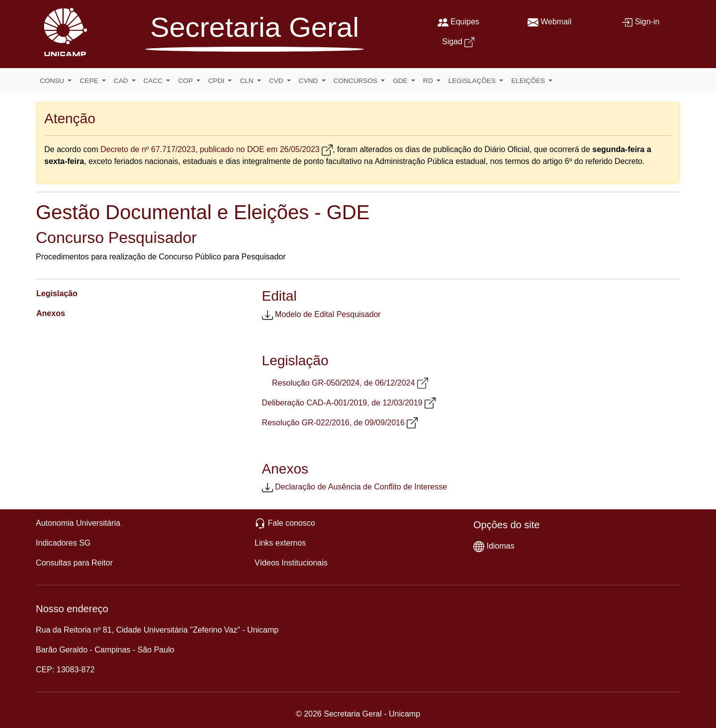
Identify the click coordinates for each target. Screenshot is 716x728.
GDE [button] (401, 81)
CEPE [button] (90, 81)
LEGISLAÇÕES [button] (473, 81)
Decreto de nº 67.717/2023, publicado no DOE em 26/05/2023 (210, 149)
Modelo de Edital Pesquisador (328, 314)
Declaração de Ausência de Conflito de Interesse (361, 487)
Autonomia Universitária (78, 523)
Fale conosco (291, 523)
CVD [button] (277, 81)
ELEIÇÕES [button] (529, 81)
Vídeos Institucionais (291, 563)
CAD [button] (122, 81)
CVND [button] (309, 81)
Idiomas (500, 546)
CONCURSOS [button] (357, 81)
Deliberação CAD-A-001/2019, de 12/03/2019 (342, 403)
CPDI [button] (217, 81)
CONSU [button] (53, 81)
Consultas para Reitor (74, 563)
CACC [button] (154, 81)
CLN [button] (247, 81)
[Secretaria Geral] (255, 36)
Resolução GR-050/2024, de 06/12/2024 (343, 383)
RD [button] (429, 81)
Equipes (465, 22)
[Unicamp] (63, 32)
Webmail (556, 22)
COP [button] (186, 81)
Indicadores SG (63, 543)
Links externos (280, 543)
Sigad (452, 41)
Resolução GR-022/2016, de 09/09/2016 (333, 423)
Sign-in (647, 22)
